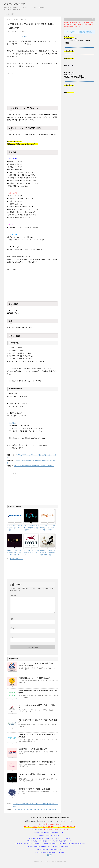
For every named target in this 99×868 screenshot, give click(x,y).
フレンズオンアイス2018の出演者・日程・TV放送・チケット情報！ (48, 528)
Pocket (24, 37)
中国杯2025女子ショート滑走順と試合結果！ (35, 678)
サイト (13, 637)
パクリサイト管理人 (37, 830)
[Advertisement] (23, 88)
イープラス (12, 423)
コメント (13, 595)
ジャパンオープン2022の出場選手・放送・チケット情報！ (15, 528)
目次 (13, 14)
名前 (12, 619)
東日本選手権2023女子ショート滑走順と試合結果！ (38, 762)
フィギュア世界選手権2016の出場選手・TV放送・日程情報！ (34, 466)
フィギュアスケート (16, 559)
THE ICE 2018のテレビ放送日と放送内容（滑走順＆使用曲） (31, 528)
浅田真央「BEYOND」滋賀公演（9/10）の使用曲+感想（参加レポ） (48, 553)
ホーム (7, 14)
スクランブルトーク (15, 4)
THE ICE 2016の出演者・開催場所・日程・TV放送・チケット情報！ (15, 553)
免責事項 (49, 855)
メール (13, 628)
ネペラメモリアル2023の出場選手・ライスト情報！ (31, 553)
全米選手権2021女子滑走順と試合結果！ (33, 749)
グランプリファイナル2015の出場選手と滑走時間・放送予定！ (35, 809)
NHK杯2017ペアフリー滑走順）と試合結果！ (35, 789)
